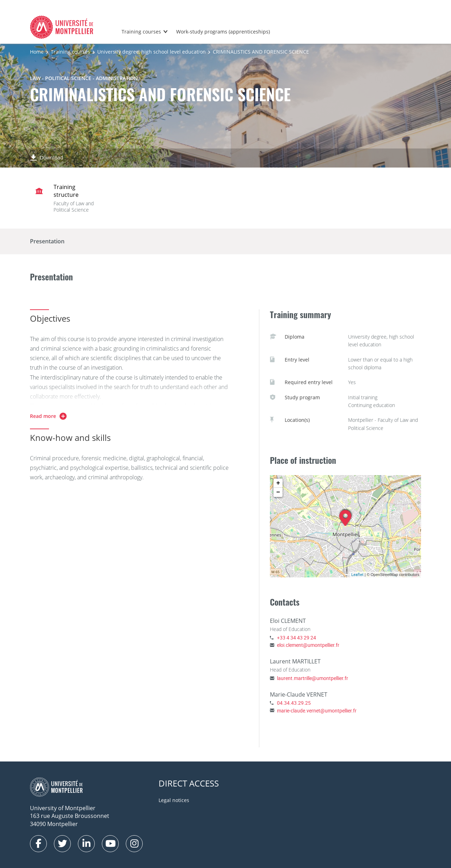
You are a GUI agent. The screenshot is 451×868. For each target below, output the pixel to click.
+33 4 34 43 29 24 (296, 638)
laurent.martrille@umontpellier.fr (313, 678)
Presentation (47, 241)
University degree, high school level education (152, 52)
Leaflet (357, 574)
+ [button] (278, 483)
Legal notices (174, 800)
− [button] (278, 492)
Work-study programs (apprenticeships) (223, 32)
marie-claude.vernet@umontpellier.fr (317, 711)
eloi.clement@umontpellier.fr (308, 645)
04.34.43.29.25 (294, 703)
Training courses (141, 32)
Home (37, 52)
